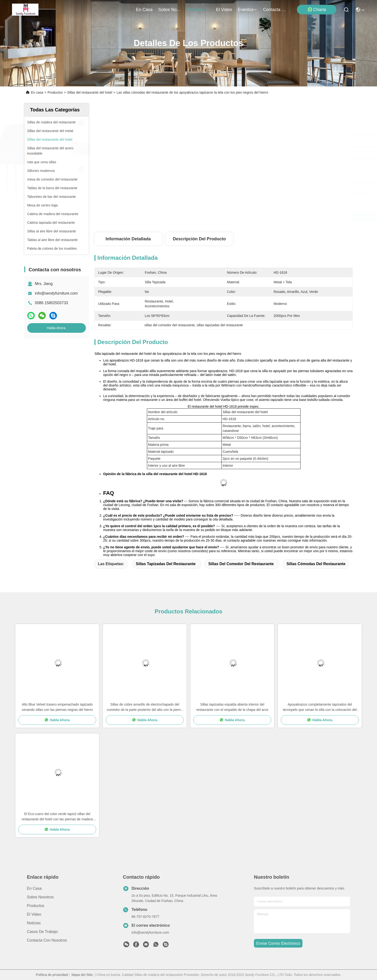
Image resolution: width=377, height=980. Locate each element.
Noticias (34, 923)
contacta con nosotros (275, 10)
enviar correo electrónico (278, 943)
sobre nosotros (170, 10)
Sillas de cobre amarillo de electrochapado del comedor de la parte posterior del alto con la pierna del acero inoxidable (145, 707)
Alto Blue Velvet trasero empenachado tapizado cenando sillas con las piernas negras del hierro (57, 707)
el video (224, 10)
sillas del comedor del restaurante (241, 564)
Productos (55, 92)
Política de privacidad (52, 975)
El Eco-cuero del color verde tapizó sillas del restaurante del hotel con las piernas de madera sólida (57, 817)
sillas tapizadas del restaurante (166, 564)
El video (34, 914)
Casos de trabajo (42, 932)
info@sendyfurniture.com (56, 293)
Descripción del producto (199, 239)
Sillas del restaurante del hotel (90, 92)
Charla (317, 9)
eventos (248, 10)
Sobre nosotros (40, 897)
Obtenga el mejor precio (264, 217)
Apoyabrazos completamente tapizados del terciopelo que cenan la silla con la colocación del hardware (320, 707)
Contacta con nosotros (47, 940)
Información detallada (128, 239)
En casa (144, 10)
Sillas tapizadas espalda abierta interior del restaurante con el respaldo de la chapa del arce (232, 707)
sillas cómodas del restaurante (316, 564)
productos (199, 10)
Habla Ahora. (57, 328)
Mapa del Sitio (82, 975)
